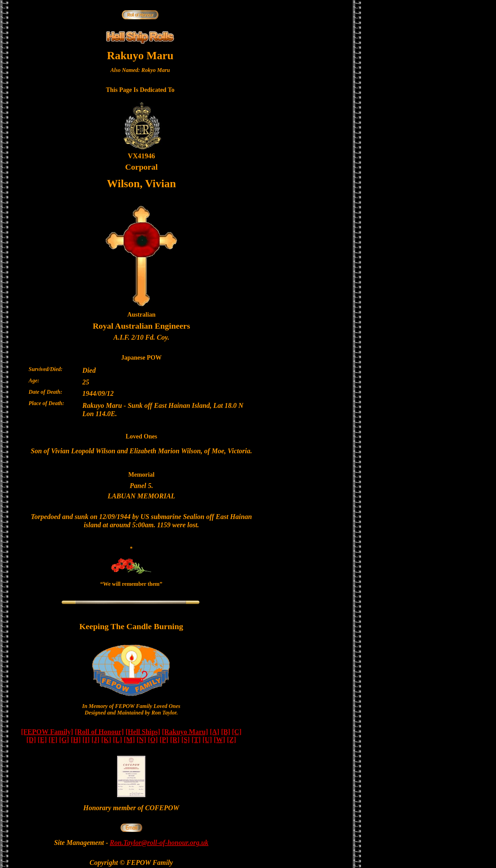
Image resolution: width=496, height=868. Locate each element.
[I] (86, 740)
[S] (186, 740)
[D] (31, 740)
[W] (219, 740)
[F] (53, 740)
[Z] (232, 740)
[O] (153, 740)
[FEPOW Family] (47, 732)
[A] (215, 732)
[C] (237, 732)
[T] (196, 740)
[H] (76, 740)
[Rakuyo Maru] (185, 732)
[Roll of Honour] (99, 732)
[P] (164, 740)
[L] (118, 740)
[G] (64, 740)
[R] (175, 740)
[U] (207, 740)
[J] (95, 740)
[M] (129, 740)
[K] (106, 740)
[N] (142, 740)
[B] (226, 732)
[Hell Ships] (143, 732)
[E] (42, 740)
